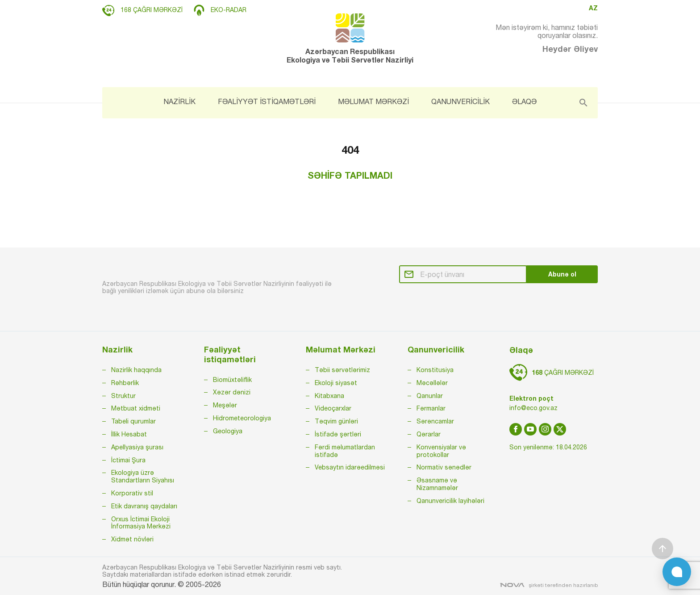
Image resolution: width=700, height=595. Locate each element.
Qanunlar (430, 396)
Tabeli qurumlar (133, 421)
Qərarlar (429, 434)
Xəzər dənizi (232, 392)
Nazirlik (117, 350)
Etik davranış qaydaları (144, 506)
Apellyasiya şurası (137, 447)
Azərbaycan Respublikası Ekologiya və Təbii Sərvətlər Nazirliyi (350, 39)
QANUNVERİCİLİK (460, 101)
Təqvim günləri (336, 421)
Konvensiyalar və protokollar (441, 451)
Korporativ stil (132, 493)
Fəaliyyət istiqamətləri (230, 354)
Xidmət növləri (132, 539)
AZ (593, 8)
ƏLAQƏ (524, 101)
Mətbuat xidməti (136, 408)
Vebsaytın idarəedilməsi (350, 467)
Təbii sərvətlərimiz (342, 370)
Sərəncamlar (435, 421)
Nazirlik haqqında (136, 370)
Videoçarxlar (333, 408)
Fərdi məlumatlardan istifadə (345, 451)
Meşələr (225, 405)
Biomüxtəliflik (232, 380)
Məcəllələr (432, 383)
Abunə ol (562, 274)
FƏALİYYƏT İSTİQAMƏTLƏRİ (267, 101)
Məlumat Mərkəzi (341, 350)
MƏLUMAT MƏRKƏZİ (373, 101)
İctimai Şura (128, 460)
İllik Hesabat (129, 434)
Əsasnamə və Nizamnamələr (437, 484)
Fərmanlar (431, 408)
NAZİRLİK (179, 101)
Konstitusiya (435, 370)
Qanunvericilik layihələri (450, 501)
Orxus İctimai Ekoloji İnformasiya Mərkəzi (141, 523)
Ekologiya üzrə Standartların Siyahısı (143, 476)
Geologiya (228, 431)
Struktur (123, 396)
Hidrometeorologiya (242, 418)
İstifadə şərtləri (338, 434)
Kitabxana (329, 396)
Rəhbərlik (125, 383)
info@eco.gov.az (533, 408)
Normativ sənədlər (444, 467)
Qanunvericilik (436, 350)
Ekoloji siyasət (336, 383)
